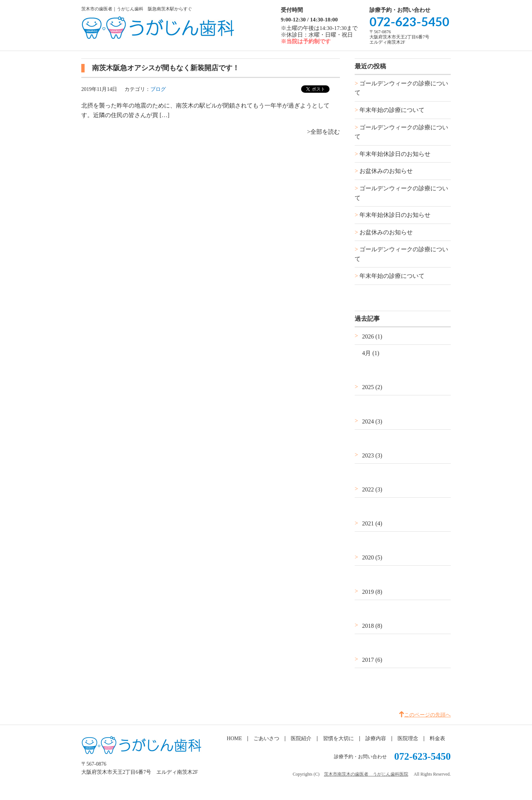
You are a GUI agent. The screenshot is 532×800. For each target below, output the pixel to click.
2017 (372, 660)
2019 (372, 592)
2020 (372, 557)
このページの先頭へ (427, 715)
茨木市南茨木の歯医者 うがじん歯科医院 (366, 774)
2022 (372, 489)
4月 (371, 353)
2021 (372, 523)
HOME (234, 738)
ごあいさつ (266, 738)
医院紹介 (301, 738)
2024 (372, 421)
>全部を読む (323, 132)
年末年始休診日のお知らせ (395, 154)
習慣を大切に (338, 738)
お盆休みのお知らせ (386, 171)
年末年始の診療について (392, 110)
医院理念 (408, 738)
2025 (372, 387)
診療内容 (376, 738)
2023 (372, 455)
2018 (372, 626)
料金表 (437, 738)
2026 (372, 336)
